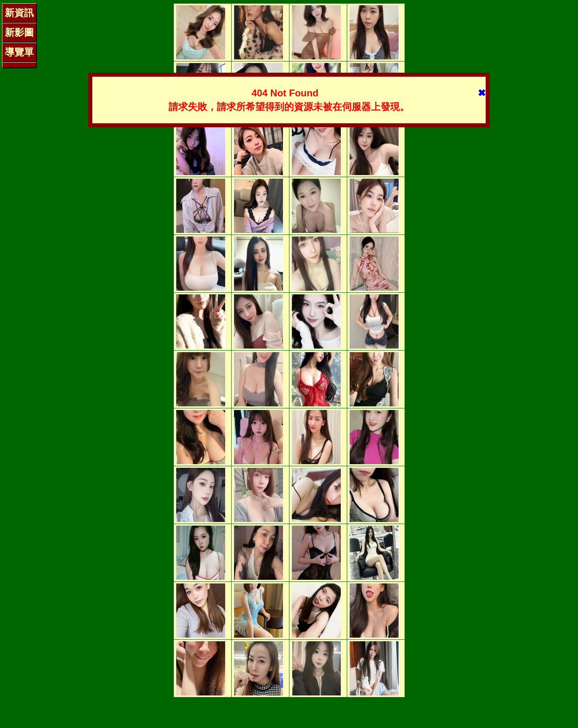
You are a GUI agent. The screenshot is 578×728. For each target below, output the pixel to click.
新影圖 (19, 32)
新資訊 (19, 13)
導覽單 (19, 52)
